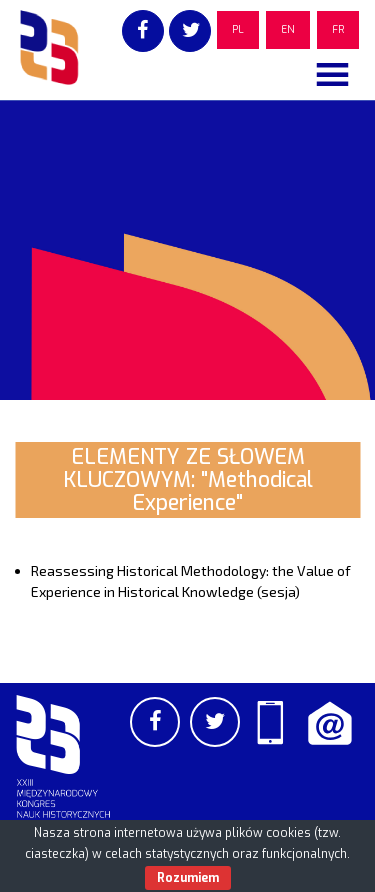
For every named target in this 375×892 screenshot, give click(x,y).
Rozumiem (188, 878)
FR (338, 29)
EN (288, 29)
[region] (187, 250)
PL (238, 29)
